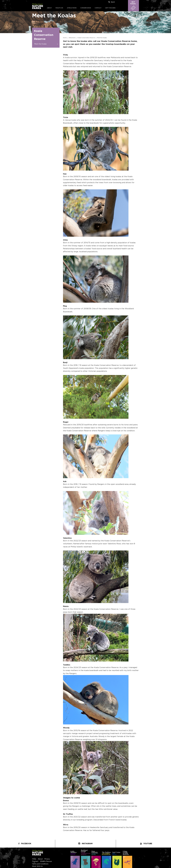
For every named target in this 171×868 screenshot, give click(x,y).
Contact (98, 8)
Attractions (72, 8)
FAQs (34, 859)
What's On (59, 8)
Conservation (86, 8)
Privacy (47, 859)
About (49, 8)
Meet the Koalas (40, 44)
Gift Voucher (110, 8)
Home (65, 38)
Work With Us (37, 866)
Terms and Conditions (40, 864)
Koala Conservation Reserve (86, 38)
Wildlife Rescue (46, 861)
